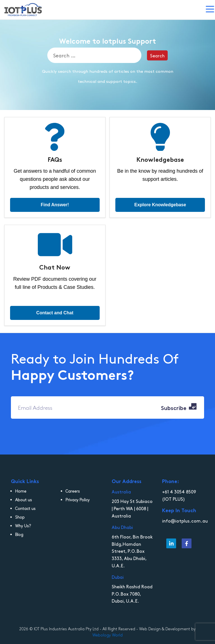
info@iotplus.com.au (185, 521)
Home (21, 491)
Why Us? (23, 526)
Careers (73, 491)
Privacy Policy (78, 500)
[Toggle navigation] (210, 10)
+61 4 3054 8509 (179, 491)
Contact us (25, 508)
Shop (20, 517)
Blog (19, 534)
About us (24, 500)
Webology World (107, 635)
